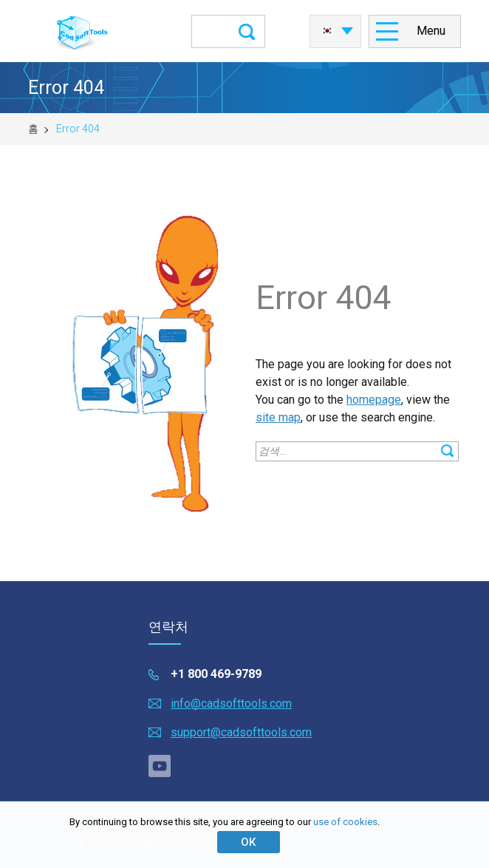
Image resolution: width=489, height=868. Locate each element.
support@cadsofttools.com (241, 732)
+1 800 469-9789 (216, 674)
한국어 (327, 31)
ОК (248, 842)
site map (278, 417)
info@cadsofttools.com (231, 703)
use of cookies (345, 822)
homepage (374, 400)
